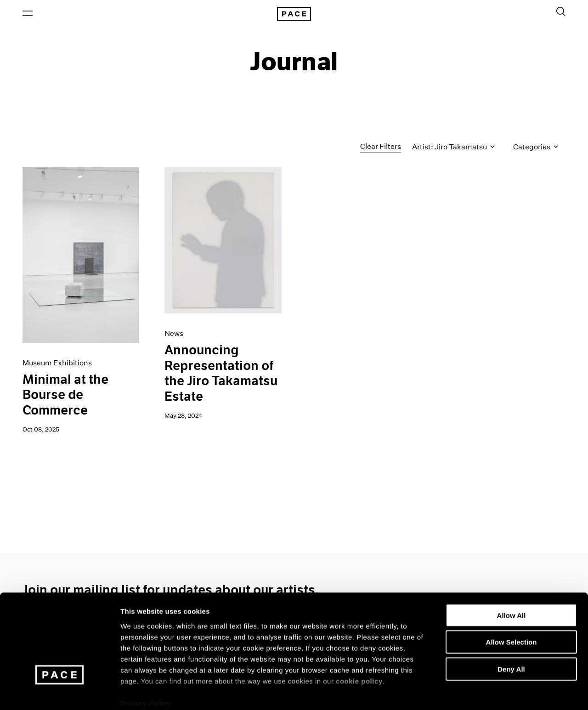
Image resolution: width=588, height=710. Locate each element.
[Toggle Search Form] (561, 12)
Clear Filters (381, 148)
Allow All (512, 568)
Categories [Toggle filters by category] (536, 149)
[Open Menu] (28, 14)
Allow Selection (512, 595)
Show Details (483, 692)
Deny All (511, 622)
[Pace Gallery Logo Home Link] (294, 15)
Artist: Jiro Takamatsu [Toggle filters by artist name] (453, 149)
